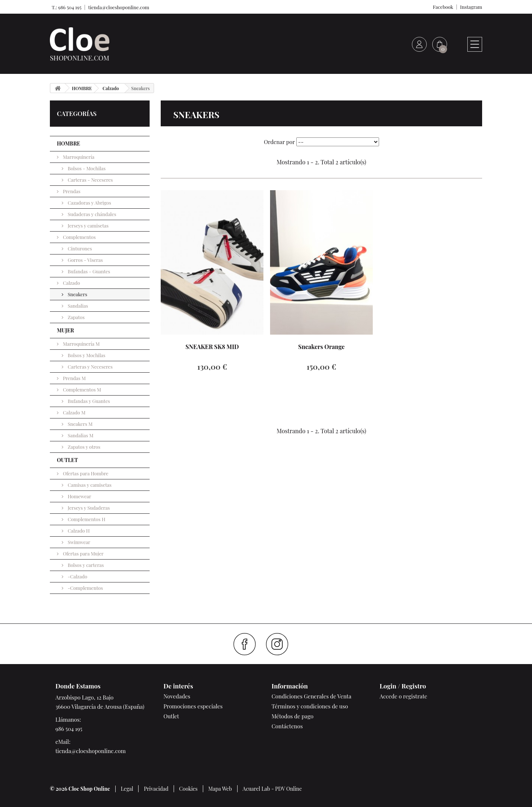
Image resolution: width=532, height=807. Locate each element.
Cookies (188, 789)
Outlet (171, 716)
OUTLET (67, 460)
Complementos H (86, 519)
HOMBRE (69, 143)
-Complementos (85, 588)
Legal (127, 789)
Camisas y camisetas (89, 485)
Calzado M (74, 412)
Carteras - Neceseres (90, 180)
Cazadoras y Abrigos (89, 203)
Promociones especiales (193, 706)
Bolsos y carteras (85, 565)
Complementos (79, 237)
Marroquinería (78, 157)
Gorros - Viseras (85, 260)
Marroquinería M (81, 344)
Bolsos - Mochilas (86, 168)
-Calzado (77, 576)
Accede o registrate (404, 696)
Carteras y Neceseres (90, 367)
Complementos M (81, 389)
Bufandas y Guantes (88, 401)
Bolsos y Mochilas (86, 355)
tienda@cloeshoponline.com (119, 7)
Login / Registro (403, 686)
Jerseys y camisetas (88, 225)
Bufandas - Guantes (88, 271)
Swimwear (78, 542)
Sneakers (77, 294)
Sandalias (77, 306)
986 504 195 (69, 729)
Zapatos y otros (83, 447)
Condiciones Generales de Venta (311, 696)
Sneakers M (80, 424)
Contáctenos (287, 726)
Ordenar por (279, 142)
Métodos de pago (293, 716)
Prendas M (74, 378)
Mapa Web (220, 789)
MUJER (65, 330)
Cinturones (79, 248)
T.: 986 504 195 (66, 7)
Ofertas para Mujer (83, 553)
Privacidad (156, 789)
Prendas (71, 191)
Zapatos (76, 317)
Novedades (177, 696)
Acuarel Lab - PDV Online (272, 789)
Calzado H (78, 531)
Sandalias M (80, 435)
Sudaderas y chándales (91, 214)
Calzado (71, 283)
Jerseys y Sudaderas (88, 508)
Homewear (79, 496)
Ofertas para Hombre (85, 473)
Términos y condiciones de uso (310, 706)
